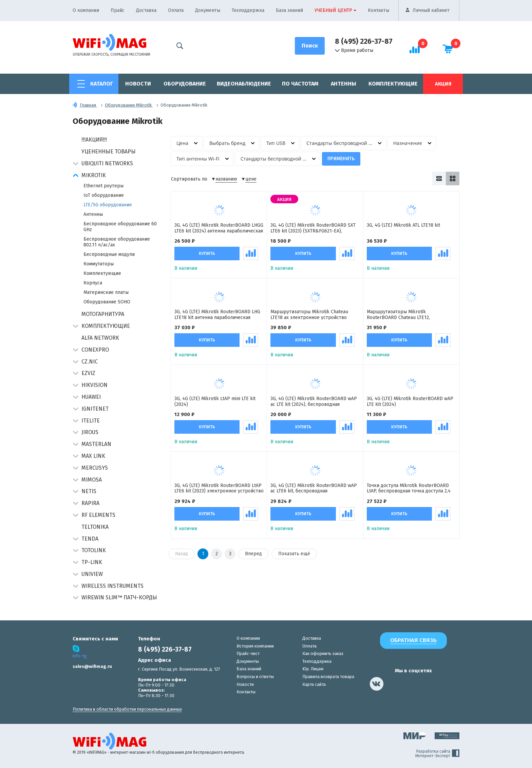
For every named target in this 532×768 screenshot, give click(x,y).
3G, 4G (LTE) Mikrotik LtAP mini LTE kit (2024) (215, 402)
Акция (443, 84)
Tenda (90, 539)
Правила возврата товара (328, 677)
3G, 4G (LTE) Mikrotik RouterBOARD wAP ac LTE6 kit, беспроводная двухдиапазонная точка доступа (314, 488)
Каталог (102, 84)
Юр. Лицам (313, 669)
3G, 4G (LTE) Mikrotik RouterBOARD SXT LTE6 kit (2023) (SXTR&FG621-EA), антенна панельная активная (313, 228)
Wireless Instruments (112, 586)
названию (226, 179)
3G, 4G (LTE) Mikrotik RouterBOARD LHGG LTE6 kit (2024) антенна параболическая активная (219, 228)
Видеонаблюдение (244, 84)
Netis (89, 491)
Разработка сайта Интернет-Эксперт (437, 754)
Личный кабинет (431, 10)
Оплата (176, 10)
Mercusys (95, 468)
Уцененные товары (109, 152)
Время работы (354, 51)
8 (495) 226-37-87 (364, 41)
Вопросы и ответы (255, 677)
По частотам (300, 84)
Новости (138, 84)
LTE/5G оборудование (108, 205)
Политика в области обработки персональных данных (127, 709)
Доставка (146, 10)
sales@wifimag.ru (92, 666)
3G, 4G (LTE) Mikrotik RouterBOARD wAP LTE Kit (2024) (410, 402)
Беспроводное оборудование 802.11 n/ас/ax (117, 242)
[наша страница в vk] (377, 684)
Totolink (94, 550)
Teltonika (95, 527)
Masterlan (96, 444)
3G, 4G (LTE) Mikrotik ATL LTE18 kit (403, 225)
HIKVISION (94, 385)
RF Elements (98, 515)
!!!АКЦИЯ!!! (94, 140)
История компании (255, 646)
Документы (208, 10)
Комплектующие (393, 84)
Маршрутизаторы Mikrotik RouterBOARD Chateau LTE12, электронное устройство (398, 315)
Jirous (90, 432)
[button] (75, 164)
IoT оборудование (104, 195)
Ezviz (88, 373)
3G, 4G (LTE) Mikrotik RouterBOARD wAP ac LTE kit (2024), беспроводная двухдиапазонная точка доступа (314, 402)
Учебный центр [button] (333, 10)
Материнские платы (106, 292)
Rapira (90, 503)
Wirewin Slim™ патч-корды (119, 597)
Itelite (91, 421)
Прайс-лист (248, 653)
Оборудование (185, 84)
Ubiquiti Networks (107, 163)
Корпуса (93, 283)
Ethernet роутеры (103, 186)
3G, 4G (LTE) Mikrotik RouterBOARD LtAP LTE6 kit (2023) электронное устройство (219, 488)
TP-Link (92, 562)
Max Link (93, 456)
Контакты (378, 10)
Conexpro (95, 350)
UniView (92, 574)
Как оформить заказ (323, 653)
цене (251, 179)
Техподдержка (248, 10)
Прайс (118, 10)
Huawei (91, 397)
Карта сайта (314, 684)
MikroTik (94, 175)
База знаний (289, 10)
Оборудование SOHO (107, 302)
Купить (207, 253)
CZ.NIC (90, 362)
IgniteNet (95, 409)
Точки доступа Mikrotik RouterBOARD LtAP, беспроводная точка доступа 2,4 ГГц (409, 488)
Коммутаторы (99, 264)
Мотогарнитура (103, 314)
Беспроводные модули (109, 254)
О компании (86, 10)
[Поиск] (310, 46)
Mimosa (92, 480)
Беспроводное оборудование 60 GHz (120, 227)
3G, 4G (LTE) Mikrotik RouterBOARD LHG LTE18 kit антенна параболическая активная (217, 315)
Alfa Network (100, 338)
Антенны (344, 84)
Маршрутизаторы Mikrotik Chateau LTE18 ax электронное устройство (309, 315)
